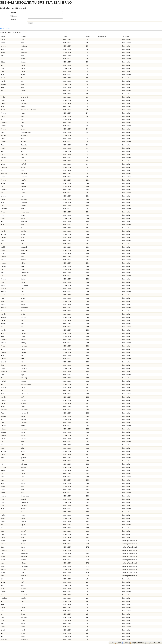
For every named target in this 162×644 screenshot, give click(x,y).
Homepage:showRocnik (137, 643)
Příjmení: (14, 16)
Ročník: (14, 20)
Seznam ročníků (5, 29)
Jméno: (14, 12)
